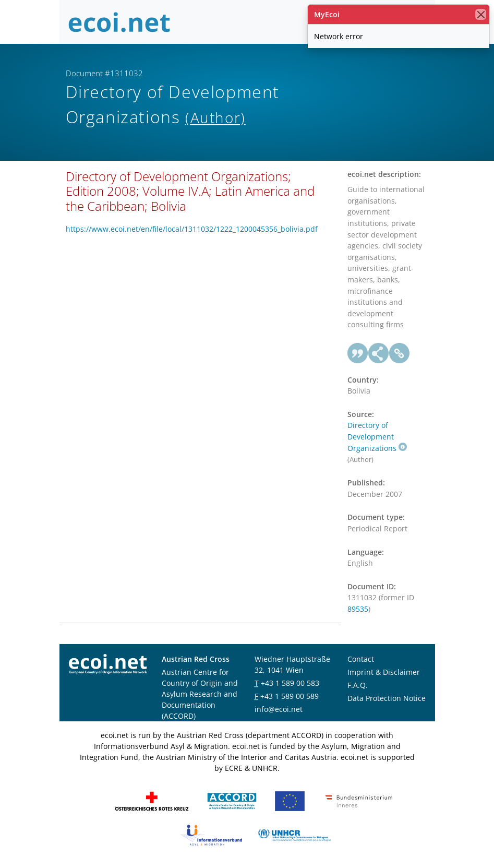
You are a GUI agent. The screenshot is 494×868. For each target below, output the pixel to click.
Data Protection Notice (387, 698)
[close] (481, 14)
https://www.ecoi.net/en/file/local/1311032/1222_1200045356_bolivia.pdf (192, 229)
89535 (358, 609)
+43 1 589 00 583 (290, 683)
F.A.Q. (358, 685)
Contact (361, 659)
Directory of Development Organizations (377, 436)
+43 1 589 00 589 (290, 696)
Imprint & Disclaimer (384, 672)
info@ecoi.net (279, 709)
